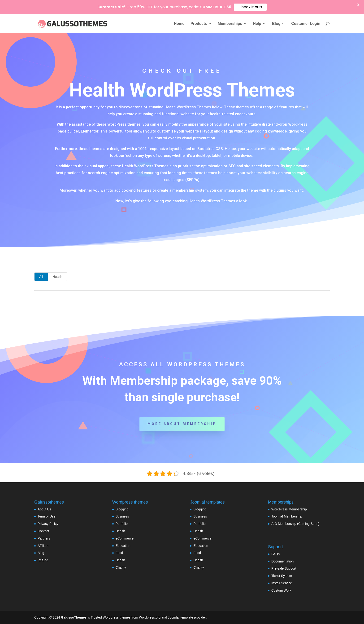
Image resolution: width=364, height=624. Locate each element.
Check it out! (250, 7)
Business (122, 516)
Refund (43, 560)
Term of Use (46, 516)
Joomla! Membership (287, 516)
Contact (43, 531)
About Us (44, 509)
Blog (276, 24)
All (41, 277)
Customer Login (306, 24)
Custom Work (281, 590)
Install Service (282, 583)
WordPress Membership (289, 509)
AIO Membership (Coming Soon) (295, 524)
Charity (121, 567)
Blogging (122, 509)
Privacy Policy (48, 524)
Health (57, 277)
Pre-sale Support (284, 568)
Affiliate (43, 546)
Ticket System (282, 576)
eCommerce (125, 538)
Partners (44, 538)
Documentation (282, 561)
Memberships (230, 24)
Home (179, 24)
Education (123, 546)
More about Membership (182, 424)
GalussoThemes (74, 617)
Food (119, 553)
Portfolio (122, 524)
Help (257, 24)
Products (199, 24)
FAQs (275, 554)
